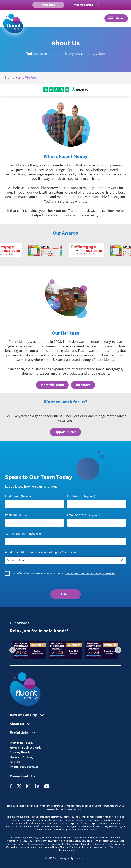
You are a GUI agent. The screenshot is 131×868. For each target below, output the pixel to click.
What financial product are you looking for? (41, 552)
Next (118, 650)
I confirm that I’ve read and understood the (64, 573)
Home (10, 78)
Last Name (81, 496)
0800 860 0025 (29, 767)
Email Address (84, 515)
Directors (83, 385)
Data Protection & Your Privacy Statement (90, 573)
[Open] (116, 18)
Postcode (18, 515)
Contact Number (23, 534)
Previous (13, 650)
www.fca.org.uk (101, 847)
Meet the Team (52, 385)
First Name (19, 496)
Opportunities (65, 432)
